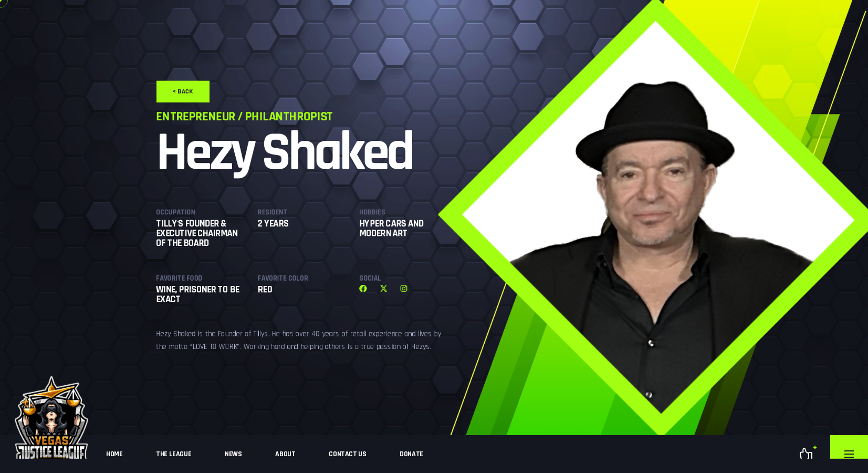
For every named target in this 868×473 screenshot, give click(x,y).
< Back (72, 27)
